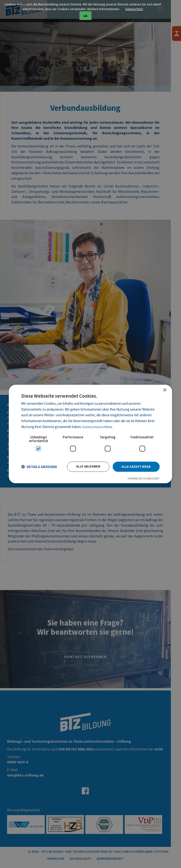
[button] (40, 467)
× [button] (164, 389)
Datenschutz (139, 9)
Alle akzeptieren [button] (135, 467)
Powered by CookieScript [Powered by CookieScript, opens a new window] (143, 479)
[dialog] (90, 434)
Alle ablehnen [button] (87, 467)
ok (91, 16)
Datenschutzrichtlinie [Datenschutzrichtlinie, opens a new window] (99, 426)
